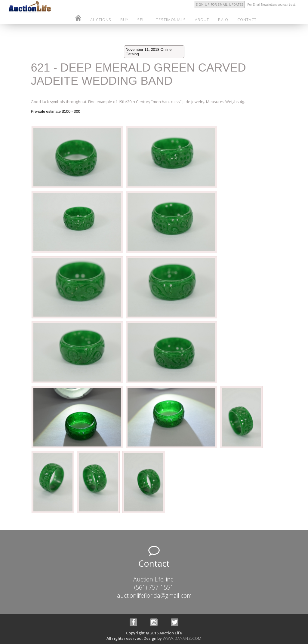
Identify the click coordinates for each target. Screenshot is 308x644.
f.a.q (223, 20)
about (202, 20)
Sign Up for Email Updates (220, 5)
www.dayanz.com (182, 638)
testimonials (171, 20)
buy (124, 20)
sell (142, 20)
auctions (101, 20)
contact (247, 20)
